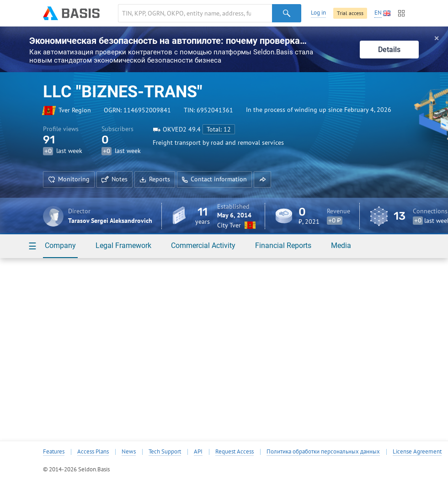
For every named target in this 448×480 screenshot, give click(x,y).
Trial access (350, 13)
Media (341, 245)
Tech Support (165, 452)
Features (54, 452)
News (129, 452)
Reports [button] (155, 179)
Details (389, 50)
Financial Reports (283, 245)
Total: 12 (219, 129)
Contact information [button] (214, 179)
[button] (262, 179)
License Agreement (417, 452)
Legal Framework (123, 245)
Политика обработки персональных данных (323, 452)
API (198, 452)
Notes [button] (115, 179)
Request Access (235, 452)
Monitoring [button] (69, 179)
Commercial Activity (203, 245)
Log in (318, 13)
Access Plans (93, 452)
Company (60, 245)
